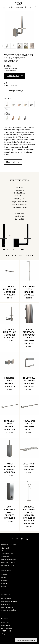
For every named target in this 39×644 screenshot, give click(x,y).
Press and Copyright (9, 565)
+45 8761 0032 (6, 631)
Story (4, 578)
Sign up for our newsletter (26, 640)
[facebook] (12, 539)
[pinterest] (22, 539)
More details (11, 162)
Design (4, 583)
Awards (4, 580)
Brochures (6, 551)
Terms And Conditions (9, 560)
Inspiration (6, 557)
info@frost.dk (6, 634)
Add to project (15, 90)
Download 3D (19, 219)
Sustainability (6, 598)
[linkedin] (27, 539)
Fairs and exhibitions (9, 563)
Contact (5, 575)
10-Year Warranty (8, 607)
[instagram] (17, 539)
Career (4, 586)
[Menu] (4, 8)
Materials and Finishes (9, 601)
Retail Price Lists (8, 554)
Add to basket (15, 76)
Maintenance (6, 604)
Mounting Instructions (9, 610)
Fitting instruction (20, 216)
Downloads (6, 548)
